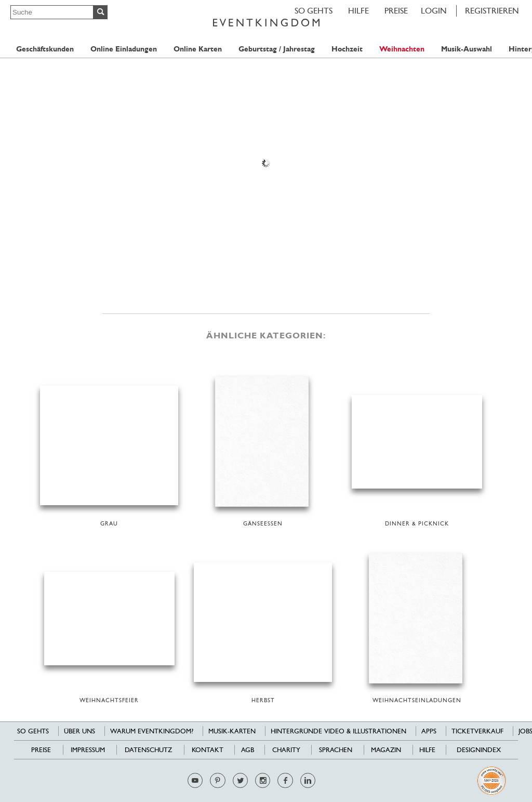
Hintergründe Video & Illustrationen (338, 731)
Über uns (79, 731)
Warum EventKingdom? (152, 731)
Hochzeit (347, 49)
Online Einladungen (124, 49)
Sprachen (336, 750)
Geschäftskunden (45, 49)
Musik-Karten (232, 731)
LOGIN (434, 11)
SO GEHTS (314, 11)
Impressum (88, 750)
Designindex (479, 750)
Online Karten (198, 49)
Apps (429, 731)
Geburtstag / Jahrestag (277, 49)
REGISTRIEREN (492, 11)
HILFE (358, 11)
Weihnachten (402, 49)
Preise (396, 11)
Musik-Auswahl (467, 49)
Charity (286, 750)
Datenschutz (148, 750)
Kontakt (208, 750)
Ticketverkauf (477, 731)
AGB (248, 750)
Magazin (386, 750)
